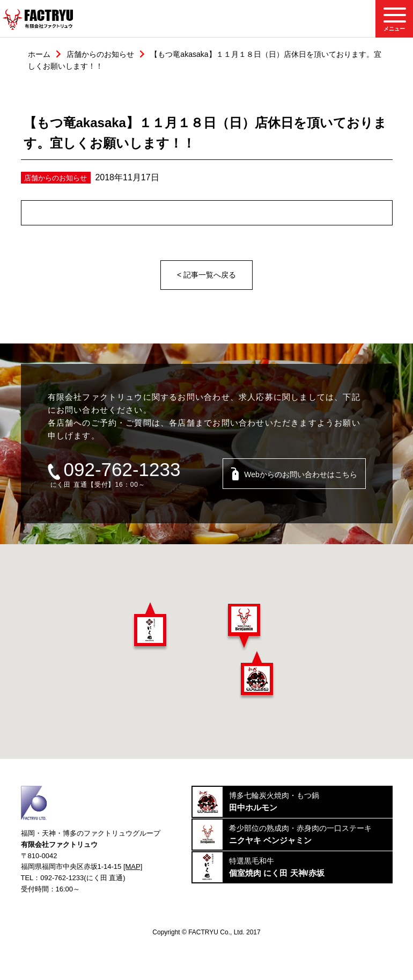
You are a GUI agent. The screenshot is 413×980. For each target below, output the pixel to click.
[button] (150, 626)
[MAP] (133, 866)
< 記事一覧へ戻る (206, 275)
